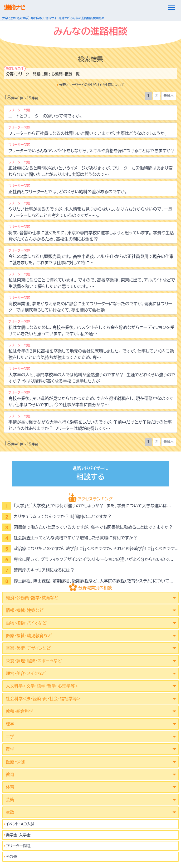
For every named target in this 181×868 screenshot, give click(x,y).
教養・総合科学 (19, 711)
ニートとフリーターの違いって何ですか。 (45, 113)
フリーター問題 (18, 846)
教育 (10, 774)
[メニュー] (172, 7)
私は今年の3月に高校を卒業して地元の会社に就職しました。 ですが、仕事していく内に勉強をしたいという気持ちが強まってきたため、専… (91, 351)
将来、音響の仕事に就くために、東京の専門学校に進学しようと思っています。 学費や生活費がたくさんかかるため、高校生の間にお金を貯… (91, 233)
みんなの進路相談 (81, 18)
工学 (10, 737)
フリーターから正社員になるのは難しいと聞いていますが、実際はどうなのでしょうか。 (88, 131)
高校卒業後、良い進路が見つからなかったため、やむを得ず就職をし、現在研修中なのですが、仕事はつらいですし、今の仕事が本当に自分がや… (91, 399)
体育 (10, 787)
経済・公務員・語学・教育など (32, 598)
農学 (10, 749)
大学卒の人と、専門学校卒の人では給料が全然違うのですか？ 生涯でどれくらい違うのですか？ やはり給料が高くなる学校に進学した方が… (92, 375)
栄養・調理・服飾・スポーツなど (34, 661)
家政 (10, 812)
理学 (10, 724)
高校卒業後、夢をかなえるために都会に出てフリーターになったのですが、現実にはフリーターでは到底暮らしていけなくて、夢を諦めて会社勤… (90, 304)
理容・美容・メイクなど (26, 673)
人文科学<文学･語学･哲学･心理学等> (42, 686)
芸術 (10, 800)
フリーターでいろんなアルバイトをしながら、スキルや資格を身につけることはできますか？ (92, 148)
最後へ (169, 96)
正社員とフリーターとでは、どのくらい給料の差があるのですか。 (68, 189)
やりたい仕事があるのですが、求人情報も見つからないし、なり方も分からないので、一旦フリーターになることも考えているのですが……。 (90, 209)
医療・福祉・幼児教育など (29, 636)
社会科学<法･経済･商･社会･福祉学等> (43, 699)
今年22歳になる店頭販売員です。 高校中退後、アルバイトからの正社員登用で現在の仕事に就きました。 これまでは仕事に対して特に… (91, 257)
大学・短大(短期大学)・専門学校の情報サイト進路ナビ (36, 18)
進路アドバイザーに (90, 474)
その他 (11, 857)
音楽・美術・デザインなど (28, 648)
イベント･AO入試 (20, 824)
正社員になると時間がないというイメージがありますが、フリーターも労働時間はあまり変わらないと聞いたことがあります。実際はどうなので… (90, 168)
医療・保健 (15, 762)
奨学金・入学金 (18, 835)
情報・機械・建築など (25, 610)
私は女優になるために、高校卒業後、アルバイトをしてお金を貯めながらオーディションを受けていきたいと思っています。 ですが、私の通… (91, 328)
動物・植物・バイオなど (26, 623)
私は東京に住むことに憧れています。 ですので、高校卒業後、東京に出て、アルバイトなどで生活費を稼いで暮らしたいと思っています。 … (92, 280)
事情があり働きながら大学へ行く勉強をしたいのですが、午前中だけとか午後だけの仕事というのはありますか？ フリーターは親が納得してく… (90, 422)
